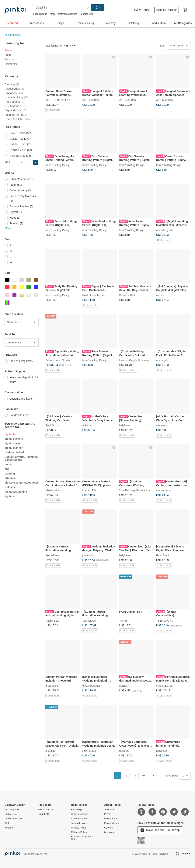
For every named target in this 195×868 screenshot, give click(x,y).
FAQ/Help (76, 810)
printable (10, 478)
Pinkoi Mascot (112, 823)
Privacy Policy (79, 828)
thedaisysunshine (16, 492)
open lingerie (40, 14)
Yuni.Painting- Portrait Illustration (139, 490)
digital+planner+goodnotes (22, 483)
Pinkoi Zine (11, 64)
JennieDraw (52, 555)
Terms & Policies (80, 823)
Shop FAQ (44, 814)
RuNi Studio (52, 425)
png (7, 469)
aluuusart (162, 425)
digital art (10, 496)
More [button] (8, 228)
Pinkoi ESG (110, 819)
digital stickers (14, 439)
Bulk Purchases (80, 814)
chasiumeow (164, 490)
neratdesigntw (164, 230)
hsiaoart (124, 751)
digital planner (14, 448)
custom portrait (14, 452)
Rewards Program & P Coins (83, 838)
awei (159, 295)
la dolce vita (87, 14)
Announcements (80, 819)
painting (10, 474)
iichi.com (109, 832)
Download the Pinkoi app (160, 830)
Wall (7, 823)
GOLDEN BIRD (61, 100)
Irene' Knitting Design (58, 165)
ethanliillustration (92, 686)
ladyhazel (125, 425)
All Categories (13, 35)
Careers (109, 828)
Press (107, 814)
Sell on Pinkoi (142, 10)
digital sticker (13, 443)
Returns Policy (79, 832)
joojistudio (88, 555)
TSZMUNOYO (165, 620)
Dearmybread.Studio (57, 360)
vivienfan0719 (164, 686)
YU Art (123, 620)
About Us (109, 810)
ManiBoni (94, 100)
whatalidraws (53, 490)
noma (8, 464)
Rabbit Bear (52, 620)
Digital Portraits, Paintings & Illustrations (21, 458)
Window (9, 59)
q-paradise (52, 686)
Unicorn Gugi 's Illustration (135, 360)
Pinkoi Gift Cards (14, 819)
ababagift (162, 360)
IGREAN (124, 686)
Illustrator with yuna (94, 295)
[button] (35, 162)
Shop (8, 55)
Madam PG (89, 490)
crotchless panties (68, 14)
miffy (52, 14)
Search (98, 8)
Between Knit (127, 295)
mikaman (88, 425)
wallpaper (11, 487)
